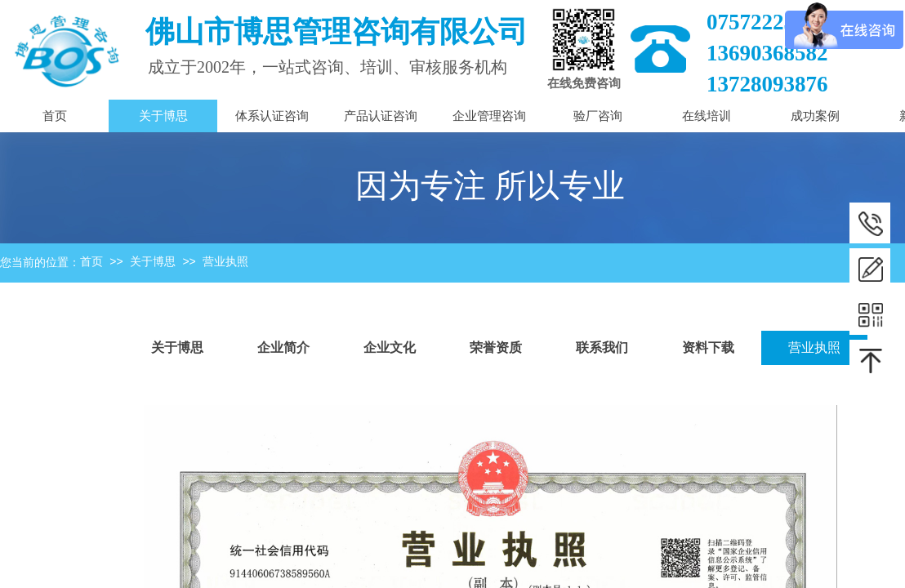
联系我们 (602, 347)
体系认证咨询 (272, 116)
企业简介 (283, 347)
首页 (91, 262)
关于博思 (153, 262)
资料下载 (708, 347)
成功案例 (815, 116)
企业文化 (390, 347)
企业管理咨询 (489, 116)
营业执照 (225, 262)
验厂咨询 (598, 116)
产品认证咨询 (381, 116)
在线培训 (707, 116)
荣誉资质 (496, 347)
